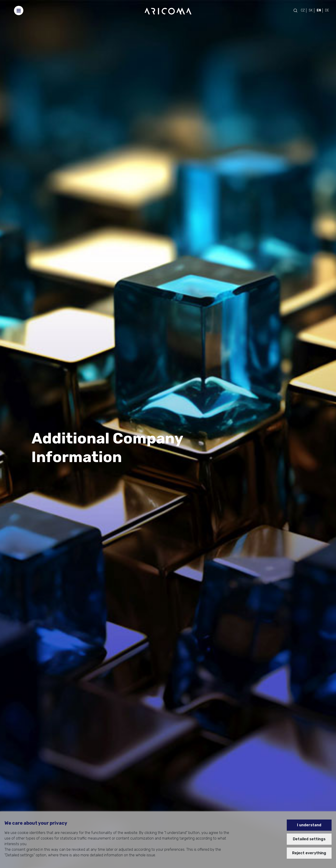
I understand (309, 825)
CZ (303, 10)
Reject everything (309, 853)
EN (319, 10)
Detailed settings (309, 839)
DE (327, 10)
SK (311, 10)
